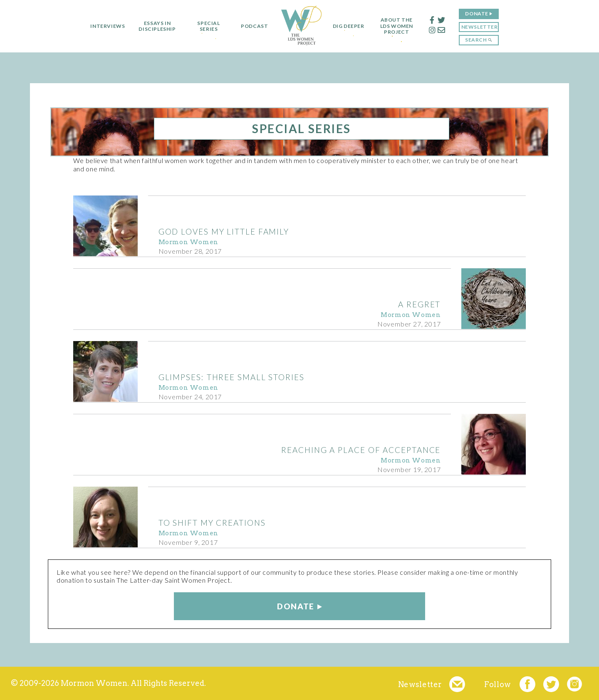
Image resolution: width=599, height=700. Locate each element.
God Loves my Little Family (224, 231)
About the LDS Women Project (400, 26)
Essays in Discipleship (154, 26)
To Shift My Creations (212, 523)
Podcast (251, 26)
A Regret (419, 304)
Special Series (205, 26)
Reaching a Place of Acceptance (361, 450)
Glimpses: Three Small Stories (231, 377)
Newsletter (483, 27)
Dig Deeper (349, 26)
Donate (480, 14)
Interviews (104, 26)
